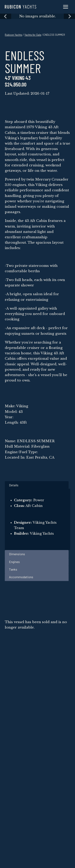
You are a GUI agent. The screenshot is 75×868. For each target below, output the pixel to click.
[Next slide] (69, 16)
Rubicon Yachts (13, 35)
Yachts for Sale (33, 35)
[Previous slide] (6, 16)
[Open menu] (65, 7)
